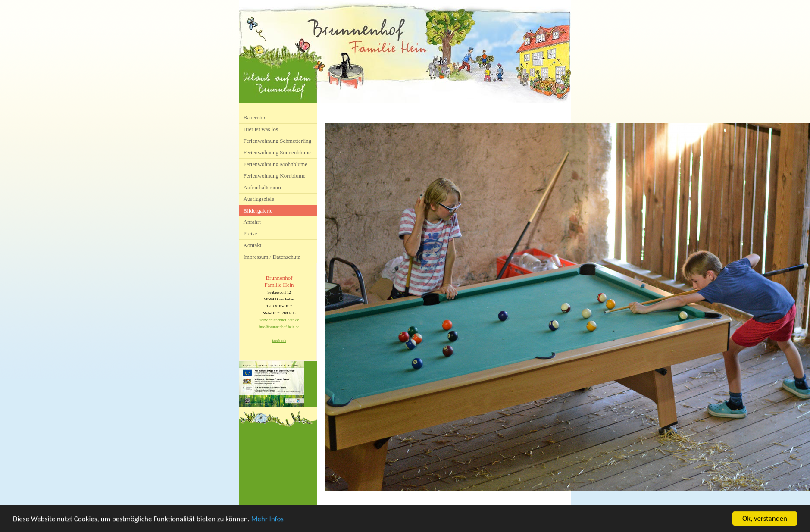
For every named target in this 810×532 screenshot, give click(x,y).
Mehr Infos (267, 520)
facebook (279, 341)
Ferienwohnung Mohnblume (275, 164)
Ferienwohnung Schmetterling (278, 141)
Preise (250, 233)
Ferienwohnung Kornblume (275, 176)
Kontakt (253, 245)
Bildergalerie (258, 211)
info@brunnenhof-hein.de (279, 327)
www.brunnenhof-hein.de (279, 320)
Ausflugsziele (259, 199)
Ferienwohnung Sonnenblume (277, 152)
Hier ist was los (261, 129)
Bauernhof (255, 117)
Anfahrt (252, 222)
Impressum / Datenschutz (272, 257)
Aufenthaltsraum (262, 187)
